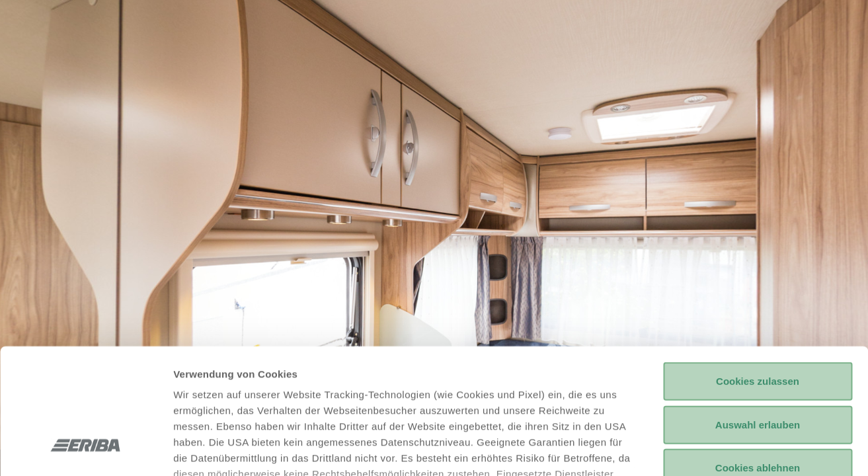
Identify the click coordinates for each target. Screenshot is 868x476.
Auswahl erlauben (758, 317)
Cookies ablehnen (758, 361)
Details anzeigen (709, 450)
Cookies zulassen (758, 274)
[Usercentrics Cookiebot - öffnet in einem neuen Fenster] (86, 450)
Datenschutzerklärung (398, 398)
